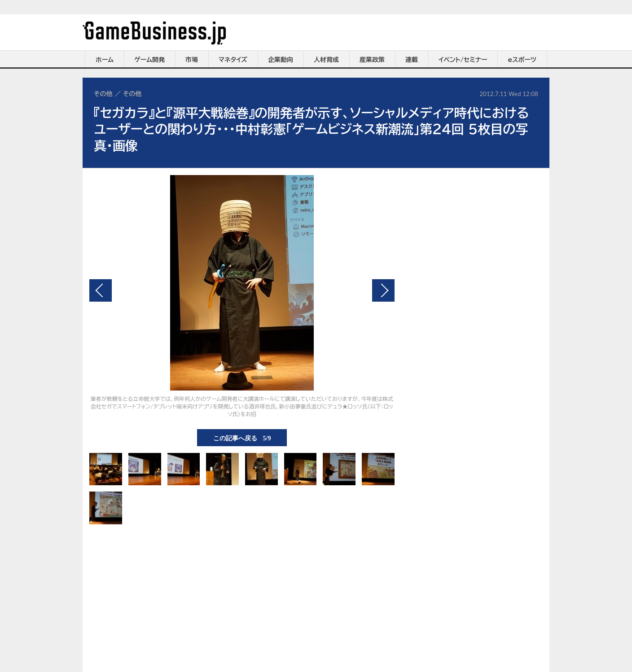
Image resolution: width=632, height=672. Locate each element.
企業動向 (281, 60)
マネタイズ (233, 60)
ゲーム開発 (149, 60)
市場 (192, 60)
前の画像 (101, 290)
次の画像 (383, 290)
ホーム (105, 60)
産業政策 (372, 60)
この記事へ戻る (242, 438)
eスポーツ (522, 60)
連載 (412, 60)
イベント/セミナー (463, 60)
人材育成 (326, 60)
